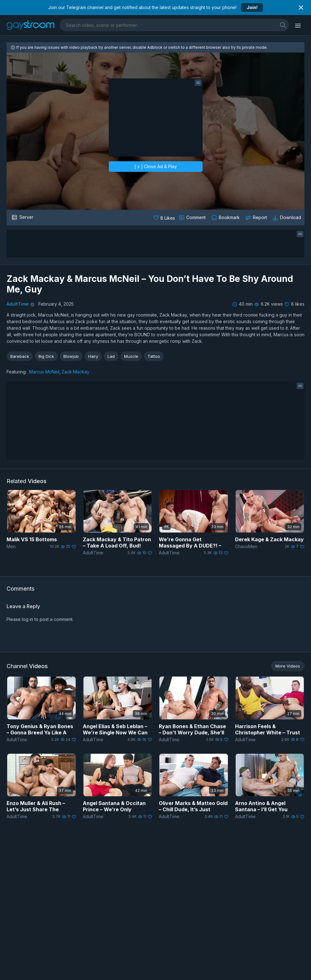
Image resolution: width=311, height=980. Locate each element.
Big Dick (46, 356)
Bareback (20, 356)
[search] (283, 25)
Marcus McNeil (44, 372)
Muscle (131, 356)
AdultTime (18, 304)
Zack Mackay (75, 372)
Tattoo (154, 356)
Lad (111, 356)
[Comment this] (193, 217)
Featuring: (17, 372)
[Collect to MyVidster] (226, 217)
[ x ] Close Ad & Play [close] (156, 166)
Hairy (93, 356)
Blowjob (71, 356)
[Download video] (287, 217)
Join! (252, 7)
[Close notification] (301, 7)
